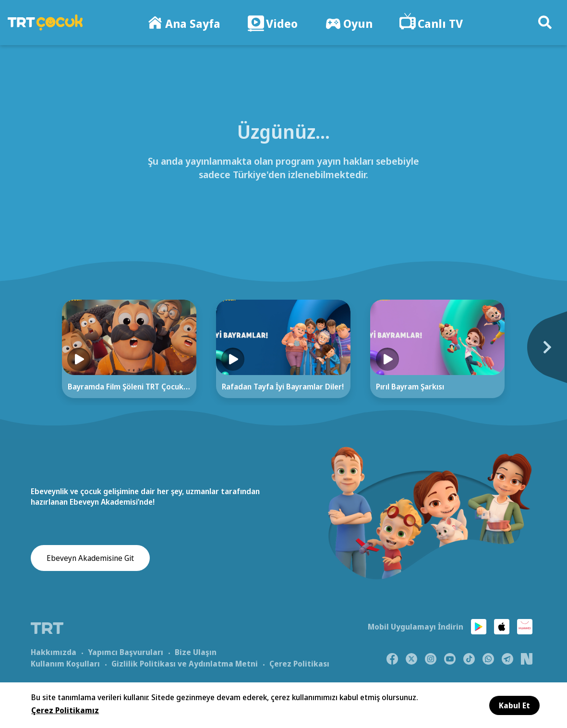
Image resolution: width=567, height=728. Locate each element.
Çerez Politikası (299, 663)
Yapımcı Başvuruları (126, 652)
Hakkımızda (54, 652)
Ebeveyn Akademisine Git (90, 558)
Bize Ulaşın (196, 652)
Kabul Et (514, 705)
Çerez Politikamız (65, 710)
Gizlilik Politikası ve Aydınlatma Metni (185, 663)
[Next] (537, 352)
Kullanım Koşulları (65, 663)
